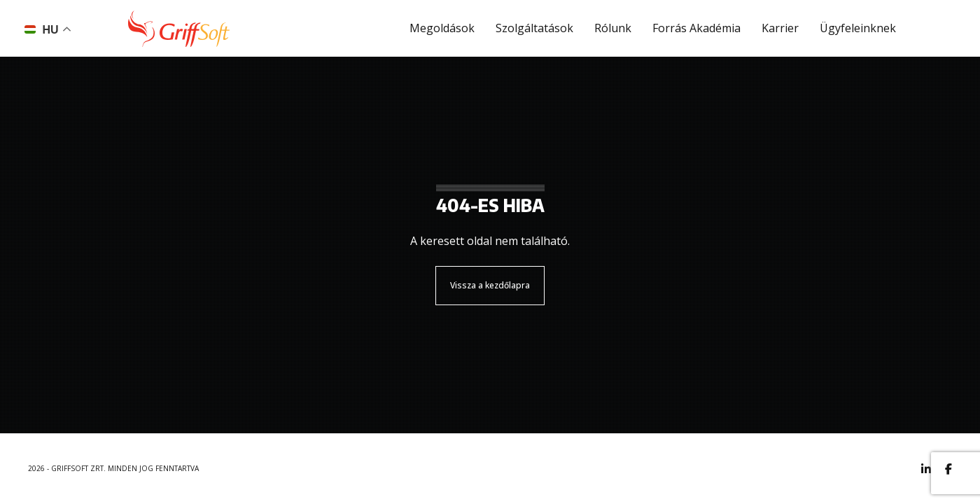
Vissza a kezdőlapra (490, 285)
